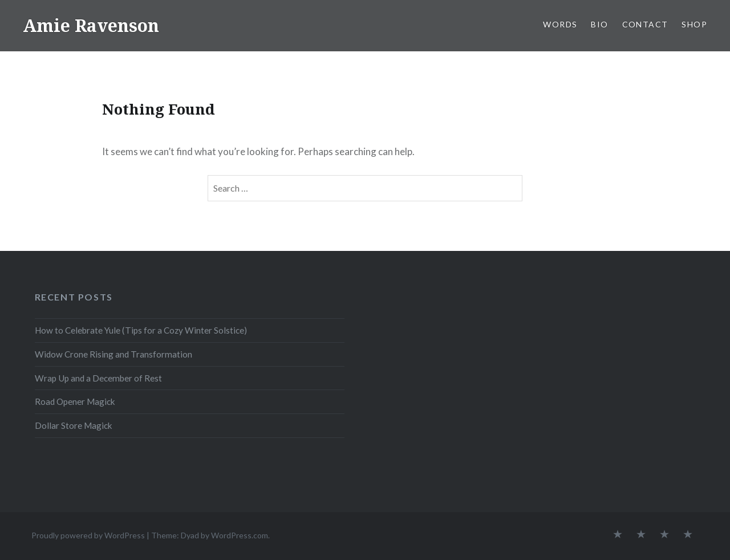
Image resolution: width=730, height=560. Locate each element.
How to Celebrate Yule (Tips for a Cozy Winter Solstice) (141, 330)
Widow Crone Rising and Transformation (113, 354)
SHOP (694, 24)
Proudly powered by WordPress (88, 535)
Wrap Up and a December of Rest (98, 378)
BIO (599, 24)
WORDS (560, 24)
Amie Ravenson (91, 25)
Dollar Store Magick (74, 425)
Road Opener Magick (75, 401)
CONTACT (645, 24)
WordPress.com (240, 535)
